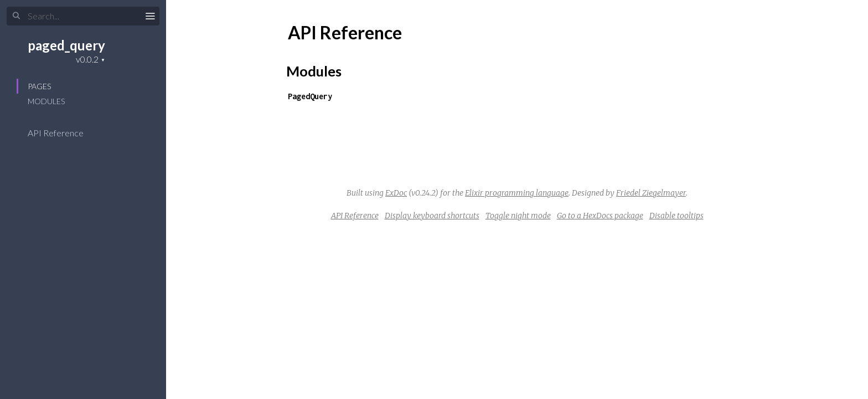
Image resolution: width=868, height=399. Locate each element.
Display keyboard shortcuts (432, 216)
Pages (39, 86)
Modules (46, 101)
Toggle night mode (518, 216)
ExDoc (396, 193)
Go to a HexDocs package (600, 216)
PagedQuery (310, 96)
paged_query (66, 45)
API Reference (63, 133)
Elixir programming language (517, 193)
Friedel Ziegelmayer (651, 193)
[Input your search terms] (83, 16)
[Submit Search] (16, 16)
